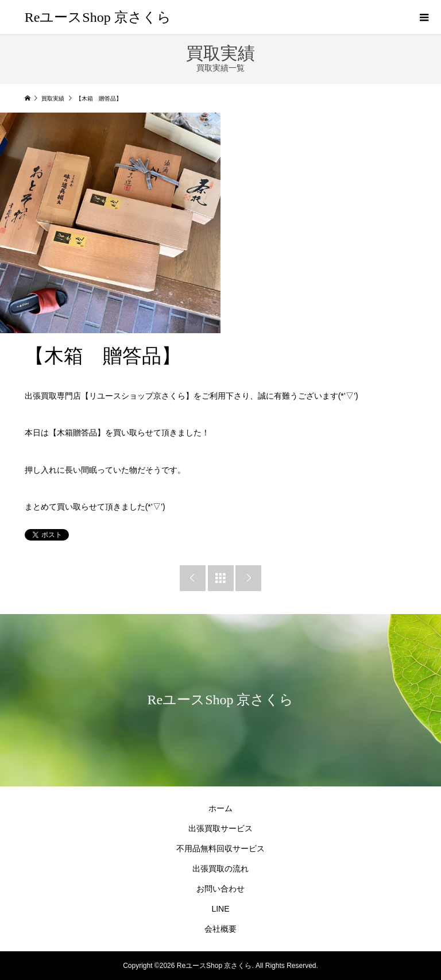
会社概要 (220, 929)
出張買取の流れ (220, 869)
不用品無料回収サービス (220, 848)
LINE (220, 909)
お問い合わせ (220, 889)
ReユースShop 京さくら (98, 17)
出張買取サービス (220, 828)
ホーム (220, 808)
